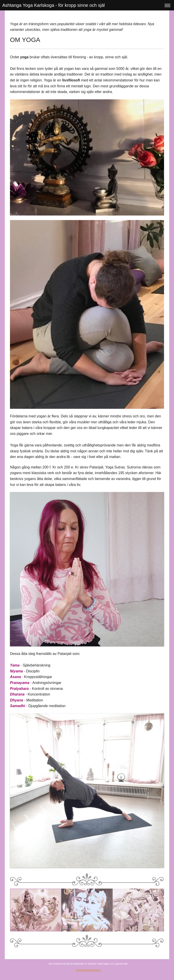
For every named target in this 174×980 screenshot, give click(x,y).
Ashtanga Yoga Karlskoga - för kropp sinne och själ (54, 5)
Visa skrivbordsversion (88, 970)
